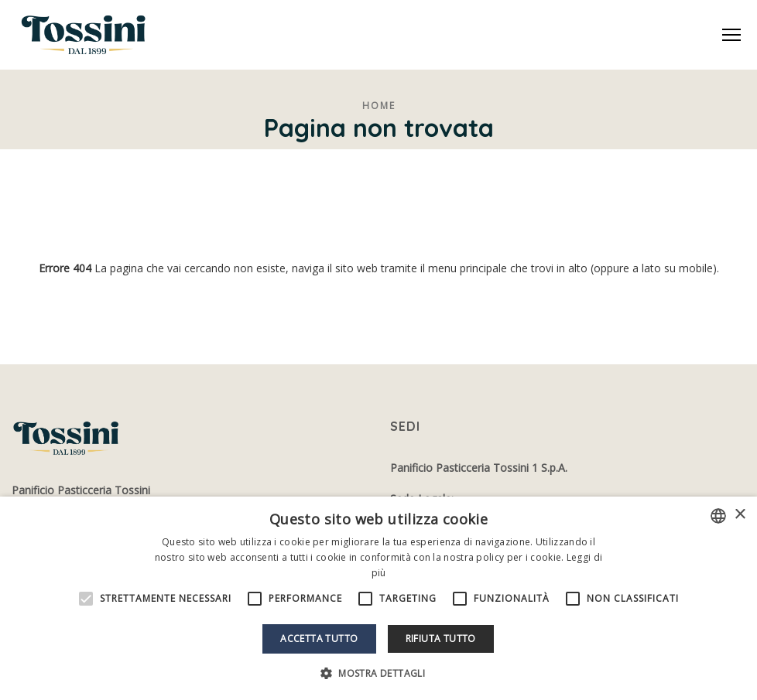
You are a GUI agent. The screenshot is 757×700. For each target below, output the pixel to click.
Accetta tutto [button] (319, 639)
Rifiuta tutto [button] (441, 639)
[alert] (378, 598)
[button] (378, 673)
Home (379, 106)
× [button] (740, 515)
